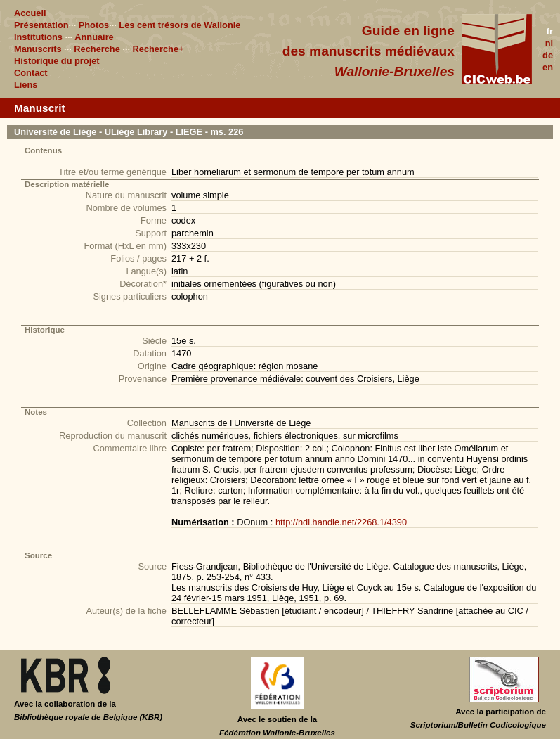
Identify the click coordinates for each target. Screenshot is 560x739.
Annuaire (94, 37)
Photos (94, 25)
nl (549, 43)
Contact (31, 73)
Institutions (38, 37)
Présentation (41, 25)
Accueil (30, 13)
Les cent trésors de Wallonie (180, 25)
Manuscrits (38, 49)
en (548, 67)
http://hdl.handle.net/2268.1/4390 (341, 522)
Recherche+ (158, 49)
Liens (26, 85)
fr (550, 31)
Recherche (97, 49)
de (548, 55)
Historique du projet (57, 61)
